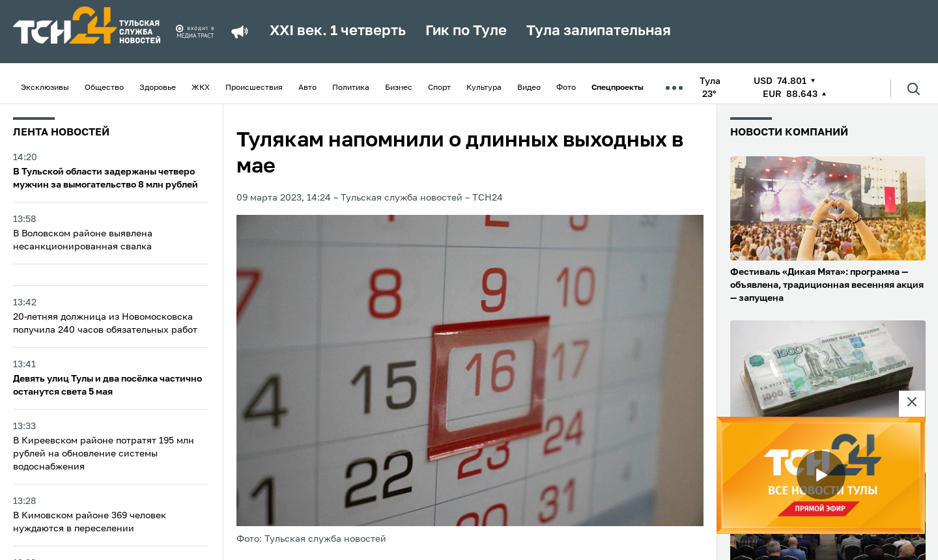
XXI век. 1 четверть (338, 31)
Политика (351, 88)
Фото (566, 88)
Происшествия (254, 88)
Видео (529, 88)
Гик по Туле (466, 31)
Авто (307, 88)
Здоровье (158, 88)
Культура (484, 88)
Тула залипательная (599, 31)
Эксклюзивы (45, 88)
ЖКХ (201, 88)
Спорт (439, 88)
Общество (104, 88)
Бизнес (399, 88)
